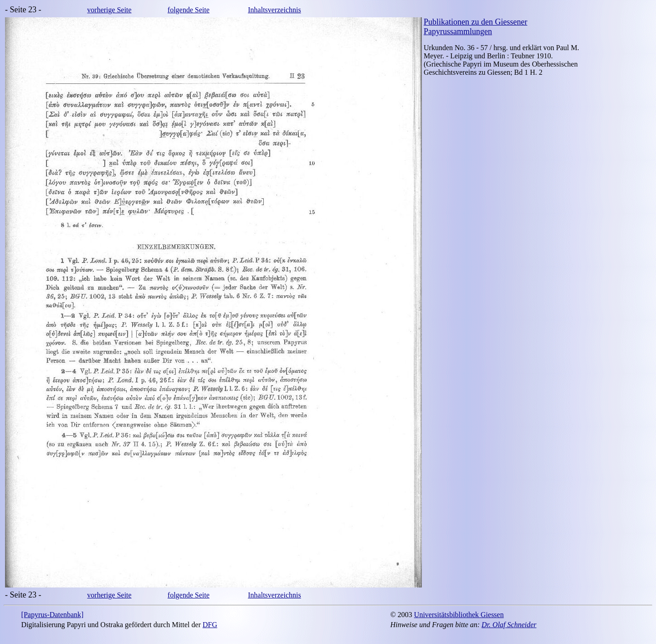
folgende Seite (189, 10)
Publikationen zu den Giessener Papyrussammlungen (475, 27)
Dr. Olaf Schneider (509, 625)
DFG (210, 625)
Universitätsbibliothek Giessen (459, 615)
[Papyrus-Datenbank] (53, 615)
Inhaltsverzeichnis (274, 10)
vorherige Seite (109, 10)
